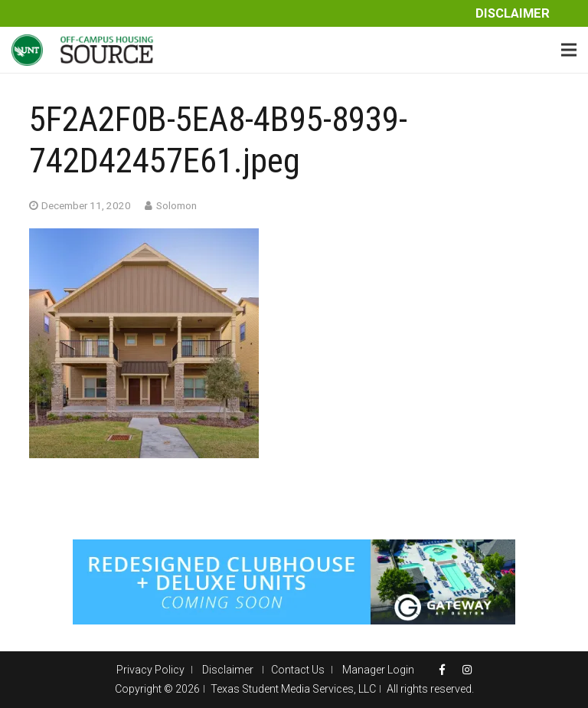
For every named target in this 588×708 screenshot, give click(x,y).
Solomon (176, 205)
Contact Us (298, 670)
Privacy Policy (150, 670)
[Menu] (569, 50)
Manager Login (378, 670)
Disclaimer (513, 13)
